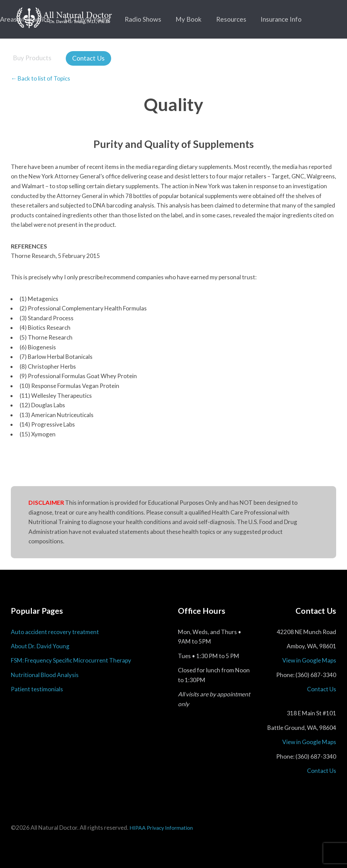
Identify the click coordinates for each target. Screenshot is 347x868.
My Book (189, 19)
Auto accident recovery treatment (55, 632)
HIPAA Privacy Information (161, 828)
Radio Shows (143, 19)
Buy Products (32, 58)
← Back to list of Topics (40, 78)
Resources (231, 19)
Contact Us (88, 58)
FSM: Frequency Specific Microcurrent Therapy (71, 660)
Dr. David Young (87, 19)
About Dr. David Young (40, 646)
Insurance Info (281, 19)
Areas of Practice (25, 19)
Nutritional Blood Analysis (45, 675)
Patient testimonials (37, 689)
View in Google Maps (309, 660)
